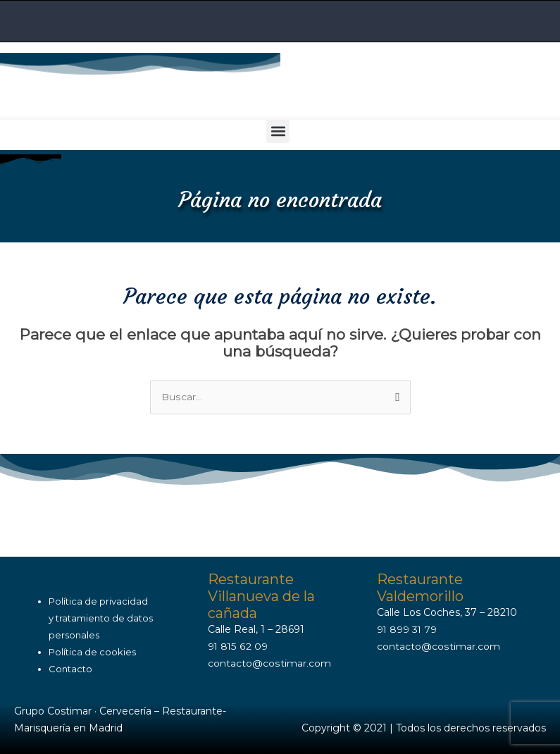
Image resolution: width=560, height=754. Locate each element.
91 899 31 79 (407, 629)
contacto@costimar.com (269, 662)
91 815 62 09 (238, 645)
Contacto (70, 668)
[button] (278, 131)
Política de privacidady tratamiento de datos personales (101, 618)
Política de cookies (92, 651)
